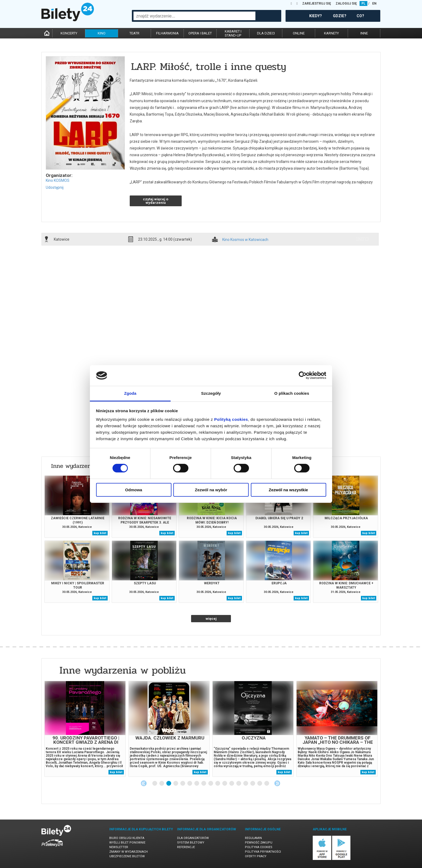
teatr (134, 33)
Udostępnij (55, 187)
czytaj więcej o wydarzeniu (156, 201)
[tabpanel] (85, 729)
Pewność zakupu (259, 843)
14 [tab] (246, 784)
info (363, 239)
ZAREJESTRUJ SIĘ (317, 3)
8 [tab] (204, 784)
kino (102, 33)
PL (363, 3)
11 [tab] (225, 784)
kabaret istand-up (233, 33)
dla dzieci (266, 33)
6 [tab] (190, 784)
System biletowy (191, 843)
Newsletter (119, 847)
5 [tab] (183, 784)
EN (374, 3)
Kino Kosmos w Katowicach (245, 240)
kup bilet (100, 533)
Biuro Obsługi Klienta (127, 838)
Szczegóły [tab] (211, 393)
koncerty (69, 33)
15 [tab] (253, 784)
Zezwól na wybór (211, 490)
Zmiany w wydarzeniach (129, 852)
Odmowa (134, 490)
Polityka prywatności (263, 852)
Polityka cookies (259, 847)
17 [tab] (267, 784)
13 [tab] (239, 784)
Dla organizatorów (193, 838)
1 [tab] (155, 784)
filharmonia (167, 33)
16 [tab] (260, 784)
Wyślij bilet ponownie (127, 843)
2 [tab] (162, 784)
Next (277, 783)
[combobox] (194, 16)
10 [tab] (218, 784)
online (299, 33)
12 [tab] (232, 784)
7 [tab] (197, 784)
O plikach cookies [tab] (292, 393)
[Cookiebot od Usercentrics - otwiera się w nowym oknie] (303, 375)
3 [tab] (169, 784)
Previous (144, 783)
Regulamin (253, 838)
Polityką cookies (231, 419)
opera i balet (200, 33)
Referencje (186, 847)
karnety (331, 33)
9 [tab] (211, 784)
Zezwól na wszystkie (289, 490)
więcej (211, 619)
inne (364, 33)
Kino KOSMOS (58, 180)
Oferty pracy (256, 856)
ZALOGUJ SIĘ (346, 3)
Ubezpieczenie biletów (127, 856)
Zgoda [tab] (130, 393)
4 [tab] (176, 784)
